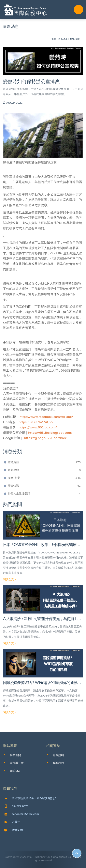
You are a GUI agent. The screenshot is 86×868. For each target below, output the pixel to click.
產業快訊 (44, 486)
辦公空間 (15, 755)
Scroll (77, 853)
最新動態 (44, 470)
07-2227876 (17, 806)
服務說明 (58, 755)
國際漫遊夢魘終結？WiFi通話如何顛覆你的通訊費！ (40, 683)
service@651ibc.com (22, 814)
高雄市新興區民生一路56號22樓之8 (31, 798)
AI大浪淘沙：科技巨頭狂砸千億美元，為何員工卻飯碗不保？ (42, 619)
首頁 (54, 39)
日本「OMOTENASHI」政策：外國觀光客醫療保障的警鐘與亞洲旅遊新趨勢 (41, 545)
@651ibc (14, 830)
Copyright (11, 857)
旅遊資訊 (44, 462)
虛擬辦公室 (17, 763)
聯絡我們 (58, 763)
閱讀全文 (9, 579)
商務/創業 (44, 478)
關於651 (15, 771)
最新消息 (63, 39)
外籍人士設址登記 (44, 494)
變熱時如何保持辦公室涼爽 (31, 82)
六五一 (12, 822)
